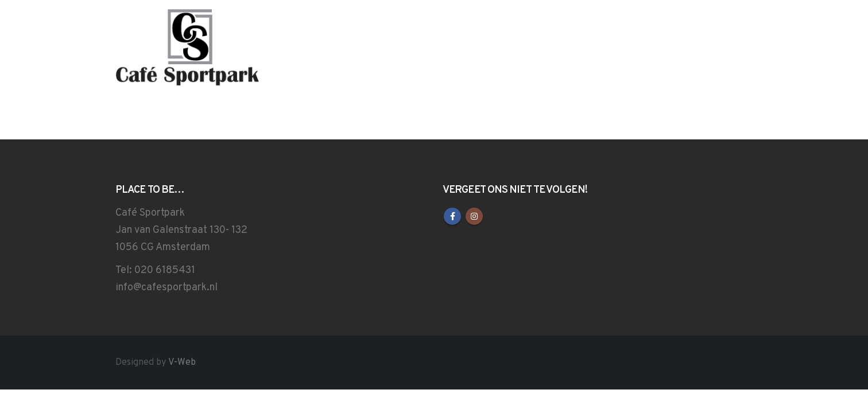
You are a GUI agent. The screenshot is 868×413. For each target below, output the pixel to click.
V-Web (182, 363)
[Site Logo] (187, 48)
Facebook (452, 216)
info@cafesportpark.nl (166, 288)
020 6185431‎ (165, 270)
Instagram (474, 216)
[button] (745, 46)
